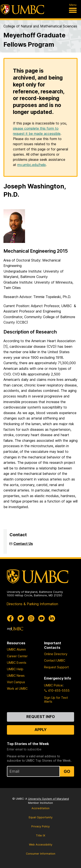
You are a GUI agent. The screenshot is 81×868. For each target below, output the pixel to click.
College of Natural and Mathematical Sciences (40, 26)
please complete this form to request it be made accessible (37, 131)
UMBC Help (15, 669)
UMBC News (16, 676)
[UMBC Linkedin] (52, 618)
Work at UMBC (17, 688)
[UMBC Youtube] (41, 618)
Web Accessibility (41, 845)
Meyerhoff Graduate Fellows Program (34, 40)
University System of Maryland (48, 799)
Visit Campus (16, 682)
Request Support (56, 667)
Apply (41, 730)
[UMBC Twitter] (21, 618)
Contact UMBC (55, 660)
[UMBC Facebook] (10, 618)
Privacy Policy (40, 826)
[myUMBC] (15, 629)
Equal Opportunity (41, 817)
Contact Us (23, 544)
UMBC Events (17, 663)
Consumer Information (41, 854)
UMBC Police (53, 685)
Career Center (17, 656)
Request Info (41, 717)
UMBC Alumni (16, 649)
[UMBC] (22, 9)
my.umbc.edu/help (32, 165)
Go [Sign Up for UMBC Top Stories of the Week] (67, 771)
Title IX (40, 835)
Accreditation (40, 808)
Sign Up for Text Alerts (56, 700)
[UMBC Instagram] (31, 618)
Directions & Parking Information (32, 604)
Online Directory (56, 654)
